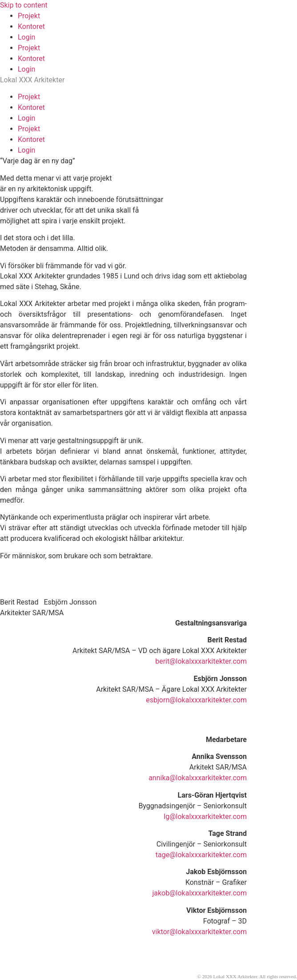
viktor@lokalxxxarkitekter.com (199, 932)
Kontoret (31, 26)
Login (26, 37)
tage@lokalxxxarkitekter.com (201, 855)
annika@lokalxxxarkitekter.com (198, 778)
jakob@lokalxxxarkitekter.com (199, 893)
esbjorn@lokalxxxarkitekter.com (196, 700)
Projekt (29, 16)
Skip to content (24, 5)
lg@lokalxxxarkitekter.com (205, 817)
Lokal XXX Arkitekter (32, 80)
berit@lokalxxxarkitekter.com (201, 661)
